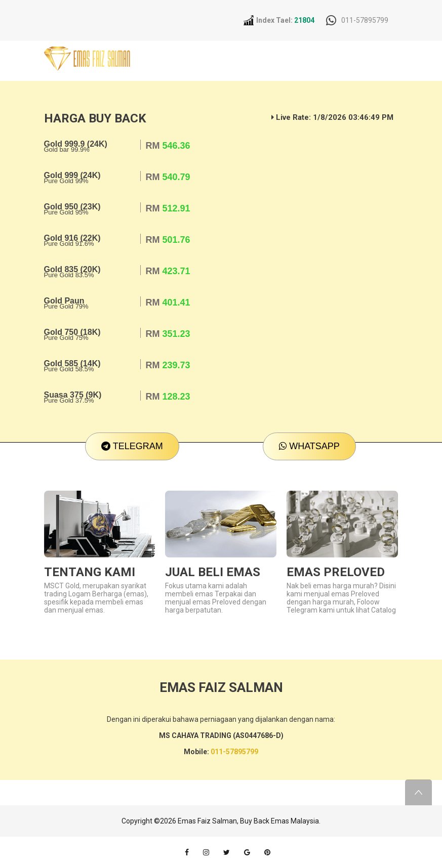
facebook (187, 852)
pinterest (267, 852)
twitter (227, 852)
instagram (206, 852)
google (247, 852)
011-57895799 (365, 20)
